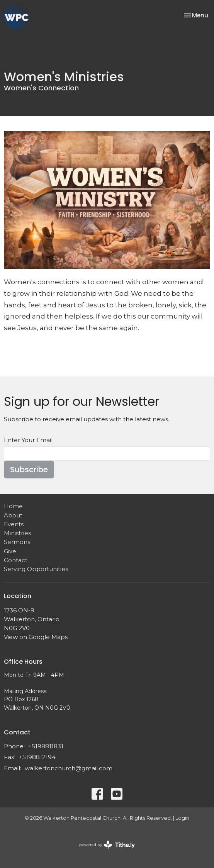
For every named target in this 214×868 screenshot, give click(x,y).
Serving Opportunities (36, 569)
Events (14, 524)
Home (13, 506)
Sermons (17, 542)
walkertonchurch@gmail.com (69, 768)
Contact (16, 560)
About (13, 515)
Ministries (17, 533)
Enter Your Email (28, 440)
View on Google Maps (36, 637)
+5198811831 (46, 746)
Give (10, 551)
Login (182, 818)
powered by (107, 845)
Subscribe (29, 470)
